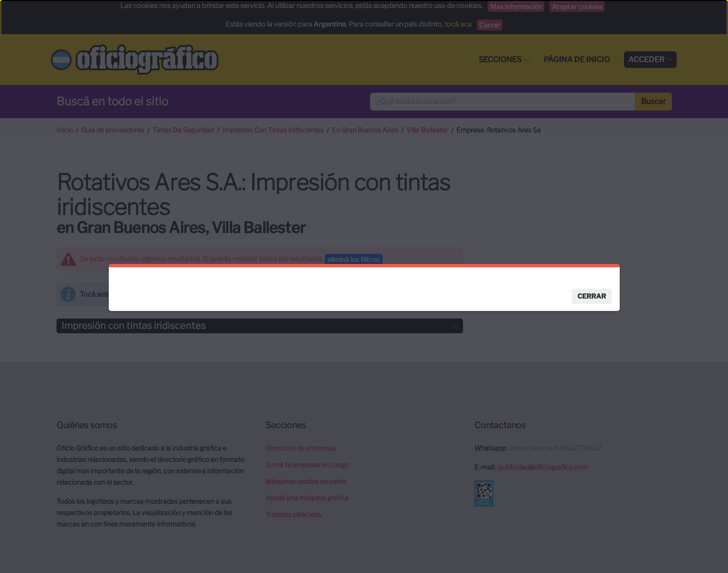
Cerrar (592, 295)
